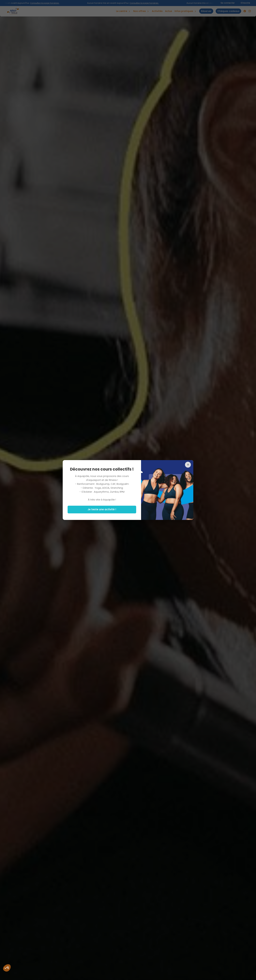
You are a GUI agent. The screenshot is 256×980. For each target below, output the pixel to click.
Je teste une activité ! (102, 509)
